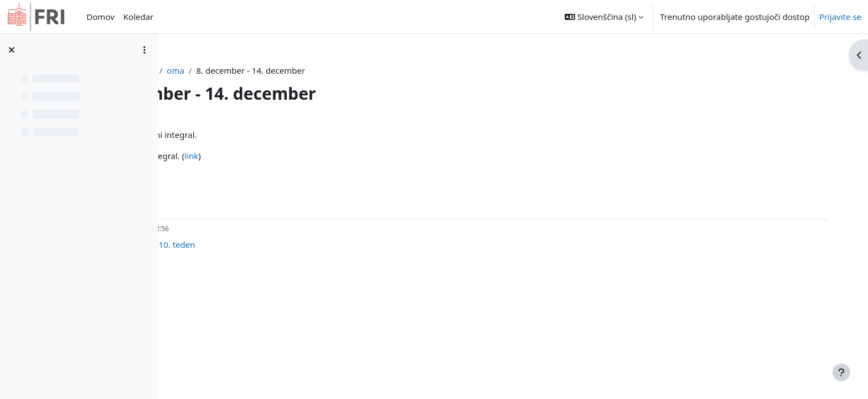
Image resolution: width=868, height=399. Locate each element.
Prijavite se (840, 17)
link (317, 156)
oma (298, 70)
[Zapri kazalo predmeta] (12, 50)
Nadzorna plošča (245, 70)
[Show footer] (841, 372)
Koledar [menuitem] (139, 17)
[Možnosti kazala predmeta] (144, 50)
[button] (604, 17)
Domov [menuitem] (100, 17)
